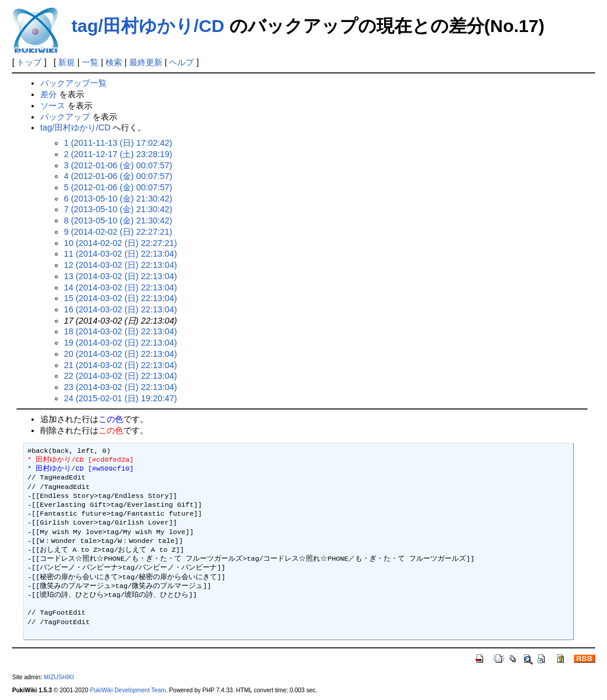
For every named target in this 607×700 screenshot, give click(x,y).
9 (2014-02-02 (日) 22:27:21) (118, 232)
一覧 (90, 62)
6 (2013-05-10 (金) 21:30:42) (118, 199)
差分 (49, 94)
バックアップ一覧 (74, 83)
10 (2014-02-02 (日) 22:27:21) (121, 243)
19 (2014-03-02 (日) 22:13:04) (121, 343)
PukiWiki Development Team (128, 690)
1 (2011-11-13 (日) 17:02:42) (118, 143)
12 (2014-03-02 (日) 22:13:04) (121, 265)
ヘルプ (181, 62)
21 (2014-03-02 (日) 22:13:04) (121, 365)
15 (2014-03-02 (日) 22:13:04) (121, 298)
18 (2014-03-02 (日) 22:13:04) (121, 331)
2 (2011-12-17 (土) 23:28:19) (118, 154)
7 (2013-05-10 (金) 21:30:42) (118, 209)
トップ (29, 62)
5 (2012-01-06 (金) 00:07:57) (118, 187)
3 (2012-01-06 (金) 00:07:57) (118, 165)
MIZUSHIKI (59, 677)
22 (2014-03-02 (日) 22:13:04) (121, 376)
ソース (53, 106)
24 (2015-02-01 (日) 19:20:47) (121, 398)
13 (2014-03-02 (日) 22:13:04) (121, 276)
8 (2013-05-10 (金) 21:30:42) (118, 220)
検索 (114, 62)
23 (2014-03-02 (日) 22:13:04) (121, 387)
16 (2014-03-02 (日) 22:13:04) (121, 309)
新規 (66, 62)
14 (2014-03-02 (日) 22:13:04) (121, 287)
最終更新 (146, 62)
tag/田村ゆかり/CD (148, 26)
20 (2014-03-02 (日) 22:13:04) (121, 354)
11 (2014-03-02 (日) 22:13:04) (121, 254)
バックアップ (65, 117)
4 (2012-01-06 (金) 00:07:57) (118, 176)
